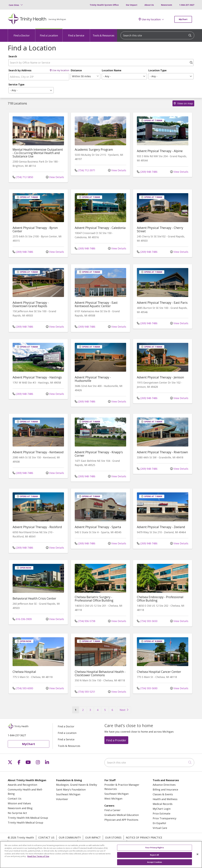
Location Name (112, 70)
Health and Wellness (165, 799)
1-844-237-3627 (187, 5)
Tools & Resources (103, 33)
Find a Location (49, 33)
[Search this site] (157, 35)
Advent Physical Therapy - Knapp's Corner (99, 454)
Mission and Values (19, 803)
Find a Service (76, 33)
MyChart (183, 19)
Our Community (70, 837)
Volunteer (62, 799)
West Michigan (113, 799)
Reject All (154, 855)
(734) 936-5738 (85, 621)
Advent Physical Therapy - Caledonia (100, 228)
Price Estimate (162, 813)
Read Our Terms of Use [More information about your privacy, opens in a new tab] (38, 856)
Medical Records (163, 804)
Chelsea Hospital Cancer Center (159, 672)
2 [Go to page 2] (83, 710)
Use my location (150, 19)
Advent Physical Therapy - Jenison (160, 377)
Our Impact (132, 5)
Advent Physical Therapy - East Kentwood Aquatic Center (96, 304)
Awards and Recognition (22, 785)
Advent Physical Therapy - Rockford (37, 527)
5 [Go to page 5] (105, 710)
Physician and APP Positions (121, 820)
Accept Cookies (155, 862)
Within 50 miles (81, 76)
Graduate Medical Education (122, 815)
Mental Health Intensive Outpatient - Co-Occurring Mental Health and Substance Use (38, 153)
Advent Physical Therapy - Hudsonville (93, 379)
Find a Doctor (22, 33)
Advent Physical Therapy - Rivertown (162, 452)
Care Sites (14, 5)
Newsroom (167, 5)
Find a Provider (116, 740)
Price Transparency (164, 818)
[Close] (197, 854)
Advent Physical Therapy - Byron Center (35, 229)
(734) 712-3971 (85, 170)
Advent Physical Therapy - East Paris (162, 303)
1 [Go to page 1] (77, 710)
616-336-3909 (22, 619)
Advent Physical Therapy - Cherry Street (160, 229)
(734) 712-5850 (23, 177)
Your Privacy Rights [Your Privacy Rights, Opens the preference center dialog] (154, 848)
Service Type (16, 84)
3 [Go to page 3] (90, 710)
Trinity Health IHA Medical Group (28, 818)
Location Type (157, 70)
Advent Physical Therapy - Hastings (37, 377)
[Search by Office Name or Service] (101, 63)
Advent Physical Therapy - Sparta (98, 527)
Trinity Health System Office (104, 5)
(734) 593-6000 (23, 688)
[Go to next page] (124, 710)
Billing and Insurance (165, 789)
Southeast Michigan (68, 794)
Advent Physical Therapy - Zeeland (161, 527)
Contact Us (15, 799)
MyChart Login (162, 809)
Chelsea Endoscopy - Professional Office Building (160, 599)
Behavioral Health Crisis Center (34, 598)
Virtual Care (160, 828)
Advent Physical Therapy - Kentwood (38, 452)
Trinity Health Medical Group (25, 823)
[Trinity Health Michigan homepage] (27, 19)
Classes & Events (163, 794)
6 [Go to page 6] (112, 710)
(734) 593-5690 (147, 688)
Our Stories (113, 837)
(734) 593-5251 (85, 692)
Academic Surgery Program (94, 150)
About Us (149, 5)
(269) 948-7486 (147, 172)
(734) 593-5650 (147, 621)
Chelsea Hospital (24, 672)
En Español (159, 823)
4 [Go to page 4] (98, 710)
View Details (55, 177)
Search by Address (20, 70)
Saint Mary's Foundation (71, 789)
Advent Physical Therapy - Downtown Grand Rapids (31, 304)
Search (13, 56)
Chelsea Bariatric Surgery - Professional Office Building (94, 599)
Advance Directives (164, 785)
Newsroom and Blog (20, 808)
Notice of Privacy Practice (144, 837)
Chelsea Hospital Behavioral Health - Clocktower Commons (100, 673)
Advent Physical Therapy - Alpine (160, 151)
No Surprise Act (17, 813)
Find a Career (112, 810)
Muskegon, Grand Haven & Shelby (77, 785)
